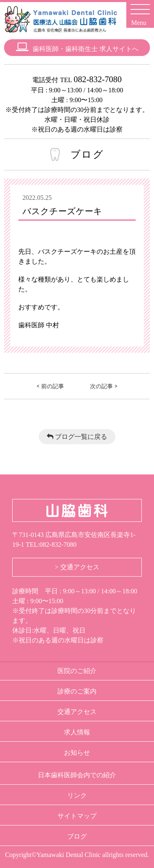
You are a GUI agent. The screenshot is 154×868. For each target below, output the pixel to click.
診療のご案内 (77, 691)
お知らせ (77, 753)
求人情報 (77, 732)
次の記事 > (104, 386)
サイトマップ (77, 816)
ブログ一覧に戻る (77, 437)
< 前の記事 (50, 386)
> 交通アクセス (77, 567)
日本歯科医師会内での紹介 (77, 775)
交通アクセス (77, 712)
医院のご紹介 (77, 671)
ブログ (77, 836)
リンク (77, 795)
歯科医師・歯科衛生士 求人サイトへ (77, 47)
